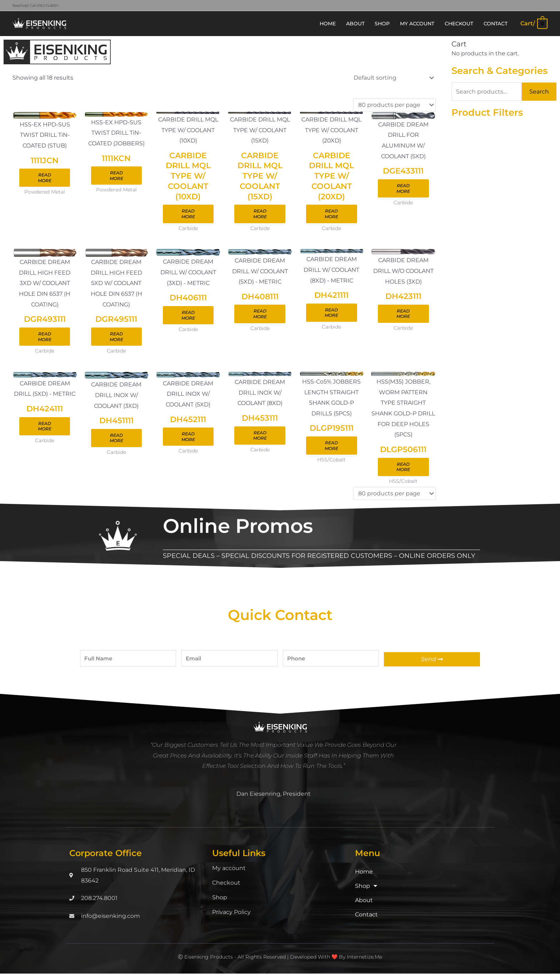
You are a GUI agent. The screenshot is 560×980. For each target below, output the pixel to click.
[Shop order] (392, 78)
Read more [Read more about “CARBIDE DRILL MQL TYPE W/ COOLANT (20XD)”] (331, 218)
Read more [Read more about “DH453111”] (260, 442)
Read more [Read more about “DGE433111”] (403, 189)
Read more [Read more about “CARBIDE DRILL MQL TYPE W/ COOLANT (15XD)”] (260, 218)
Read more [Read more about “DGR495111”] (116, 342)
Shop (220, 904)
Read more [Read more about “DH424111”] (45, 433)
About (364, 907)
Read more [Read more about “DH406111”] (188, 321)
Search (539, 92)
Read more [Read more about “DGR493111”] (45, 342)
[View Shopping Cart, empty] (534, 23)
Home (364, 878)
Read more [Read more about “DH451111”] (116, 445)
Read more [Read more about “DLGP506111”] (403, 473)
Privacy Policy (231, 919)
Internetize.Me (364, 964)
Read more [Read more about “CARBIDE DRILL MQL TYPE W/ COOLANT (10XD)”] (188, 218)
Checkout (226, 889)
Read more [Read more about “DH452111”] (188, 443)
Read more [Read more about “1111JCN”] (45, 179)
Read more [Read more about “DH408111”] (260, 319)
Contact (366, 921)
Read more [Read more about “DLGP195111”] (331, 452)
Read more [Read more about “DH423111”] (403, 319)
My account (229, 875)
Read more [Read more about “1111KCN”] (116, 177)
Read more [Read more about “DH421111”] (331, 318)
